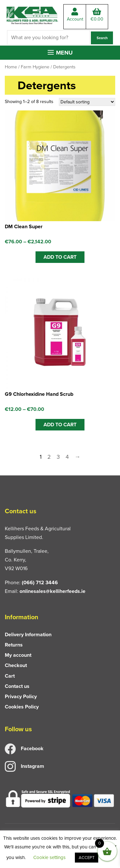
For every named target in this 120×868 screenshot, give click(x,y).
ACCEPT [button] (87, 858)
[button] (60, 53)
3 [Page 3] (58, 457)
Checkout (16, 665)
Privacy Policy (21, 696)
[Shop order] (87, 102)
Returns (14, 645)
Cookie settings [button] (49, 857)
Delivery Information (28, 634)
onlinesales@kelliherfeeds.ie (52, 591)
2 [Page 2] (49, 457)
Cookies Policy (22, 707)
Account (75, 15)
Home (11, 67)
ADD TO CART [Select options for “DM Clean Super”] (60, 257)
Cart (10, 676)
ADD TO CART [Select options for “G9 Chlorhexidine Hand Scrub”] (60, 425)
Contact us (17, 686)
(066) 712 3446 (40, 582)
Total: (97, 15)
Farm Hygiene (35, 67)
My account (18, 655)
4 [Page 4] (67, 457)
